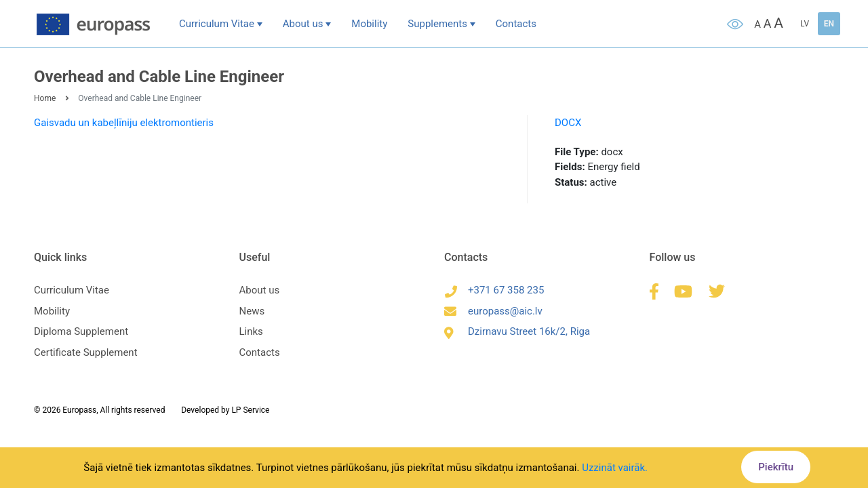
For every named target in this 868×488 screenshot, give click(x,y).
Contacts (516, 24)
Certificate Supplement (86, 352)
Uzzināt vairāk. (615, 468)
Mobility (369, 24)
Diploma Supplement (81, 331)
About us (303, 24)
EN (829, 24)
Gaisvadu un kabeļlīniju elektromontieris (124, 123)
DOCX (568, 123)
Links (251, 331)
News (252, 311)
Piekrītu (776, 467)
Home (45, 98)
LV (805, 24)
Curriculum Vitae (217, 24)
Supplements (437, 24)
